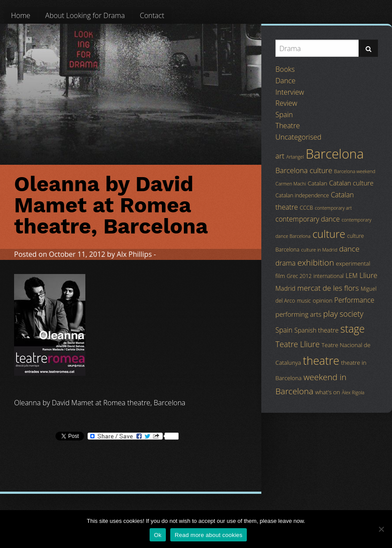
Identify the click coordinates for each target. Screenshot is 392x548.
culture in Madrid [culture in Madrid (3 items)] (319, 250)
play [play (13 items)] (331, 313)
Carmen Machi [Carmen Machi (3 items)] (291, 184)
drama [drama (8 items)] (286, 263)
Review (286, 103)
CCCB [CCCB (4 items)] (306, 208)
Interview (290, 92)
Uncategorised (298, 137)
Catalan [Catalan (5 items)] (318, 183)
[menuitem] (21, 15)
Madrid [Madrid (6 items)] (285, 288)
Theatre (288, 126)
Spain (284, 115)
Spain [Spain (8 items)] (284, 330)
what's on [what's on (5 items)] (327, 392)
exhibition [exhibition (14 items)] (316, 263)
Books (285, 69)
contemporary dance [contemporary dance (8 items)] (308, 219)
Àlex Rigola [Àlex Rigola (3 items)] (353, 392)
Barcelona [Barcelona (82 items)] (335, 154)
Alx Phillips (134, 254)
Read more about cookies (209, 535)
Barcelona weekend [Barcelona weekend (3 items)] (355, 171)
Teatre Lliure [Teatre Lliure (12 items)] (298, 344)
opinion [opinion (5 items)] (323, 300)
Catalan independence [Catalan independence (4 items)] (302, 195)
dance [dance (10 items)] (349, 249)
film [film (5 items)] (280, 276)
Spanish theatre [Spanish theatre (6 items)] (316, 330)
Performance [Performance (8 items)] (354, 300)
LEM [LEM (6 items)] (352, 276)
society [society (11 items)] (352, 314)
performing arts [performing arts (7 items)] (298, 314)
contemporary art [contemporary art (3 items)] (333, 208)
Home (21, 15)
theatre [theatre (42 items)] (321, 360)
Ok (158, 535)
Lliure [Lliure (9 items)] (368, 275)
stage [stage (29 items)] (353, 329)
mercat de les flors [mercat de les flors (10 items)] (328, 288)
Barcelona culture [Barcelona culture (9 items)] (304, 170)
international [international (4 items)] (328, 276)
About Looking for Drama (85, 15)
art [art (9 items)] (280, 156)
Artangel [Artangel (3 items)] (295, 157)
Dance (286, 81)
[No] (381, 529)
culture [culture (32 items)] (329, 234)
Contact (152, 15)
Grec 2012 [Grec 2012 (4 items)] (299, 276)
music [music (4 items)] (304, 301)
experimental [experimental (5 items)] (353, 263)
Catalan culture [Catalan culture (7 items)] (351, 183)
